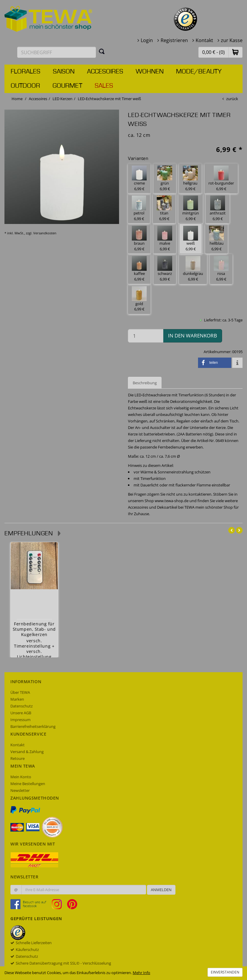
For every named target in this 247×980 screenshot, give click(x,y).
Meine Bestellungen (28, 784)
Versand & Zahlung (27, 752)
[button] (235, 52)
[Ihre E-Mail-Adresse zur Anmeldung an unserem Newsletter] (84, 890)
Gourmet (67, 86)
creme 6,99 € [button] (139, 178)
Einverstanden (225, 972)
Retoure (18, 758)
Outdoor (25, 86)
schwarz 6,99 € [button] (165, 269)
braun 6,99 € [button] (139, 239)
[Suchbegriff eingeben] (57, 52)
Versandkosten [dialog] (45, 233)
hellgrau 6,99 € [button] (190, 178)
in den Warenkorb (193, 336)
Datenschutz (22, 706)
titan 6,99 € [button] (164, 208)
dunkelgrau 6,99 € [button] (193, 269)
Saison (64, 72)
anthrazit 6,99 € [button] (218, 208)
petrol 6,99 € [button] (139, 208)
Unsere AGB (21, 713)
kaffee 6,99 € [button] (139, 269)
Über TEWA (20, 692)
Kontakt (204, 40)
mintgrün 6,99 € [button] (191, 208)
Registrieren (174, 40)
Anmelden (161, 890)
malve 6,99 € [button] (165, 239)
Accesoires (105, 72)
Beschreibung (145, 383)
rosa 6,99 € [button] (221, 269)
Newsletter (20, 790)
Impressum (20, 720)
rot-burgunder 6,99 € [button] (221, 178)
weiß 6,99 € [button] (191, 239)
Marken (17, 699)
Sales (104, 86)
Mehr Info (141, 973)
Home (17, 99)
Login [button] (147, 40)
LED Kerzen (62, 99)
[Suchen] (102, 51)
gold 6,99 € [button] (139, 299)
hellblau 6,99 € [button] (216, 239)
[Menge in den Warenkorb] (146, 336)
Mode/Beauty (199, 72)
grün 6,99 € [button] (165, 178)
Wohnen (150, 72)
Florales (26, 72)
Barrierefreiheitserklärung (33, 726)
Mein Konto (21, 777)
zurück (232, 99)
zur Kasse (232, 40)
